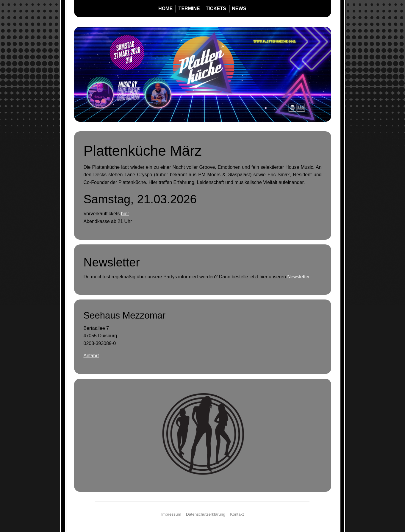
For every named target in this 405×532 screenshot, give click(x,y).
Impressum (171, 514)
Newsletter (298, 277)
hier (125, 214)
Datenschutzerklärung (206, 514)
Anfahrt (91, 356)
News (239, 8)
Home (165, 8)
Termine (189, 8)
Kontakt (237, 514)
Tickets (216, 8)
